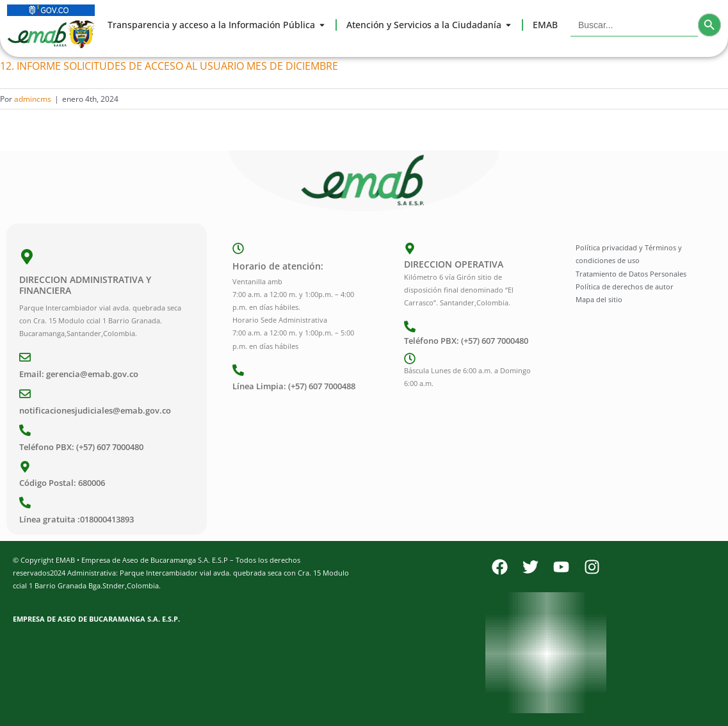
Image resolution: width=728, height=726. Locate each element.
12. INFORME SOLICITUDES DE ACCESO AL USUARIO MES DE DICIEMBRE (169, 66)
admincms (33, 99)
